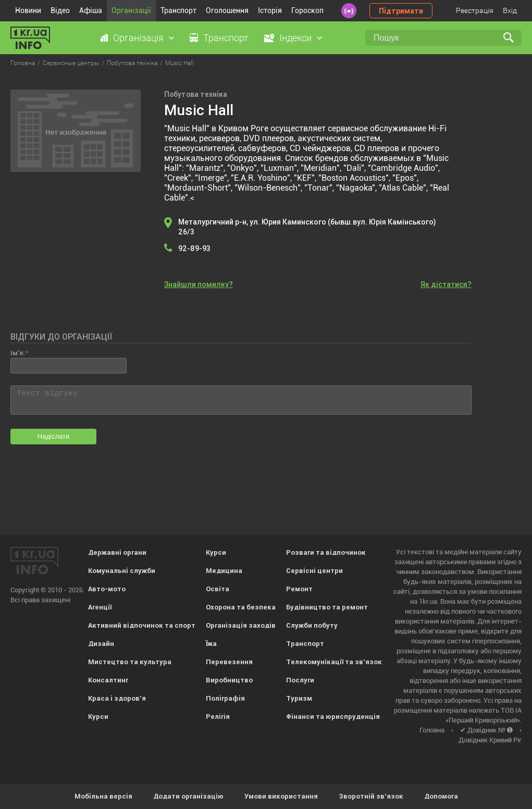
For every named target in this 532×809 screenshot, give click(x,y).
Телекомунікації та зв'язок (334, 662)
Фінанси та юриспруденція (333, 717)
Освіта (218, 589)
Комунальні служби (122, 571)
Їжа (211, 644)
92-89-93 (194, 248)
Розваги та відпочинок (326, 552)
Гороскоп (307, 10)
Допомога (441, 796)
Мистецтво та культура (130, 662)
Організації (131, 10)
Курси (98, 717)
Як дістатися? (446, 284)
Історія (270, 10)
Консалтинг (108, 680)
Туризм (299, 698)
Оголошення (227, 10)
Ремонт (299, 589)
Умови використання (281, 796)
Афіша (91, 10)
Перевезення (229, 662)
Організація (138, 38)
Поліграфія (225, 698)
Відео (60, 10)
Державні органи (117, 552)
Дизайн (101, 644)
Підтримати (401, 11)
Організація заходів (241, 625)
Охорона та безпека (241, 607)
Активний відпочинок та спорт (142, 625)
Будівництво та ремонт (327, 607)
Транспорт (178, 10)
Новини (28, 10)
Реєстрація (475, 10)
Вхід (510, 10)
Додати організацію (188, 796)
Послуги (300, 680)
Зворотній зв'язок (371, 796)
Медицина (224, 571)
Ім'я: (17, 353)
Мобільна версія (103, 796)
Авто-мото (107, 589)
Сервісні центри (314, 571)
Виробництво (229, 680)
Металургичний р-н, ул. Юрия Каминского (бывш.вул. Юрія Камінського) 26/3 (307, 227)
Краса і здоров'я (117, 698)
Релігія (218, 717)
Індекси (295, 38)
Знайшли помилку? (199, 284)
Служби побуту (312, 625)
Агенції (100, 607)
